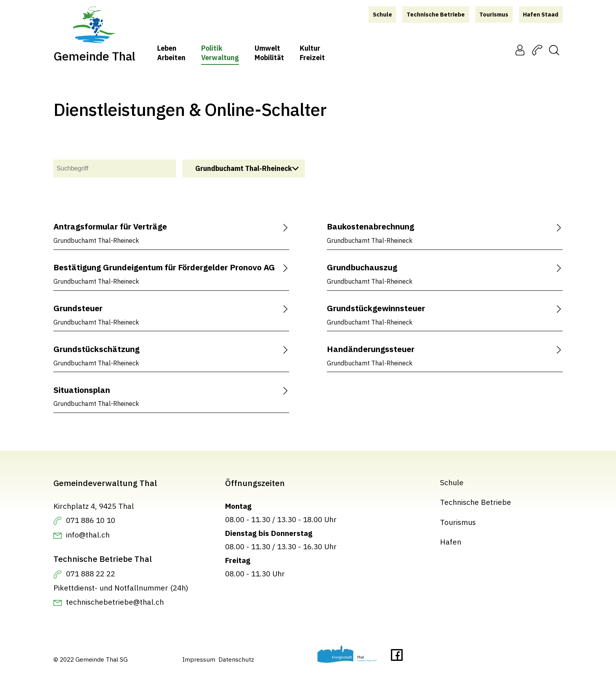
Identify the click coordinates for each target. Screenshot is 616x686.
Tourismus (458, 522)
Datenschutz (236, 659)
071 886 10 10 (91, 520)
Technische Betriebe (476, 502)
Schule (452, 482)
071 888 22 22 (91, 574)
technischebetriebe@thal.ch (115, 602)
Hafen (451, 542)
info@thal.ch (88, 535)
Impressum (199, 659)
